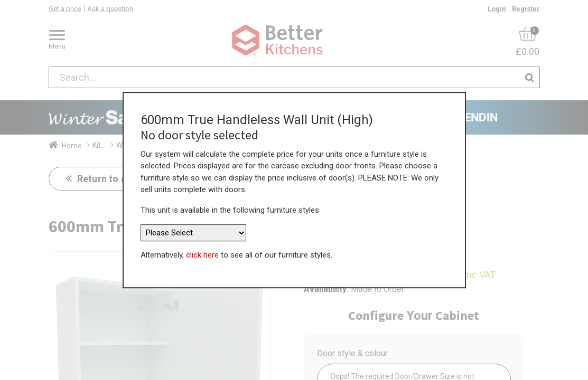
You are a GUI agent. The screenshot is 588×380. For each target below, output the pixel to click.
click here (202, 255)
